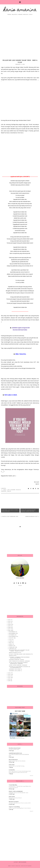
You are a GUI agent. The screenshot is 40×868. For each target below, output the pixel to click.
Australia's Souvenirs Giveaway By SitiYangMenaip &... (20, 667)
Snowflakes (13, 656)
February (12, 647)
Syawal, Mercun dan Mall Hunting (17, 766)
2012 (9, 678)
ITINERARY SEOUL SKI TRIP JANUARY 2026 (18, 793)
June (11, 641)
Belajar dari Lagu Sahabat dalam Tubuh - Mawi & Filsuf (19, 651)
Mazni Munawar (13, 760)
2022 (10, 621)
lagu (5, 490)
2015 (9, 673)
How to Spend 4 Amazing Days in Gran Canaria (20, 808)
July (11, 640)
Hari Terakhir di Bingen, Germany (19, 661)
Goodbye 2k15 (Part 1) (15, 671)
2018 (9, 627)
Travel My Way (13, 785)
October (12, 635)
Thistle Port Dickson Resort (15, 798)
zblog (9, 491)
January (12, 649)
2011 (9, 679)
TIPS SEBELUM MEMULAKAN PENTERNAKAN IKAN (19, 755)
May (10, 643)
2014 (9, 675)
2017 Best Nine (20, 711)
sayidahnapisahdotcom (15, 753)
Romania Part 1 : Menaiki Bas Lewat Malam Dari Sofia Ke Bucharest (20, 787)
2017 (9, 629)
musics (19, 490)
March (11, 646)
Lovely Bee (12, 770)
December (12, 632)
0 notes (4, 488)
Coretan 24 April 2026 (14, 749)
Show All (31, 776)
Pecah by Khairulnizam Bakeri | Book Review (28, 510)
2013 (9, 676)
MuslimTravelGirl (14, 802)
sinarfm (4, 491)
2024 (10, 620)
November (12, 633)
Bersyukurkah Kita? (32, 516)
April (11, 644)
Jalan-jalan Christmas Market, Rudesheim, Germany (19, 663)
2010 (9, 681)
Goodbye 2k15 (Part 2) (16, 669)
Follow (20, 585)
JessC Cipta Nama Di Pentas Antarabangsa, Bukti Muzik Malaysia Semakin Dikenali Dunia (20, 772)
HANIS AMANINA (20, 10)
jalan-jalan (12, 797)
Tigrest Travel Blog (14, 807)
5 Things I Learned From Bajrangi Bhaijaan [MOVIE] (19, 658)
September (13, 636)
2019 (9, 626)
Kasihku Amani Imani (15, 748)
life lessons (11, 490)
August (11, 638)
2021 (9, 623)
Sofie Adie (12, 765)
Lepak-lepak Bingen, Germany (18, 665)
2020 (10, 624)
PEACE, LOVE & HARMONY (16, 791)
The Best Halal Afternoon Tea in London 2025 (20, 803)
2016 (9, 631)
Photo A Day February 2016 (10, 516)
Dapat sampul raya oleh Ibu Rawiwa (17, 761)
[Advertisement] (20, 36)
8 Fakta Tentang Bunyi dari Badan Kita (21, 654)
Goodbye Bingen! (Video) (17, 660)
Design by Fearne (26, 866)
